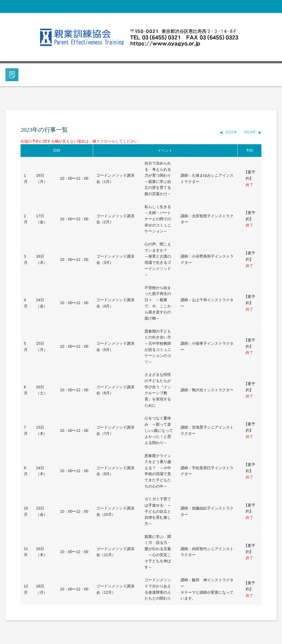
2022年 (231, 132)
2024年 (250, 132)
